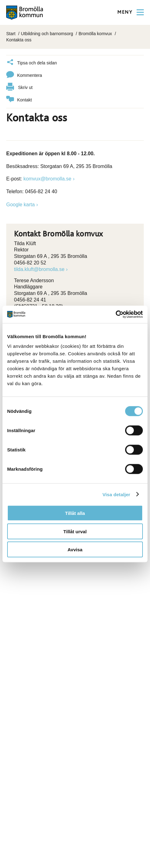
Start (11, 34)
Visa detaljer (116, 494)
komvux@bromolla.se (47, 179)
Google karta (21, 205)
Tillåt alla (75, 513)
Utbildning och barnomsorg (47, 34)
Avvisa (75, 550)
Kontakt (19, 100)
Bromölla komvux (95, 34)
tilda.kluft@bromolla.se (39, 269)
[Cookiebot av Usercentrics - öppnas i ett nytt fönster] (116, 315)
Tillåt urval (75, 531)
